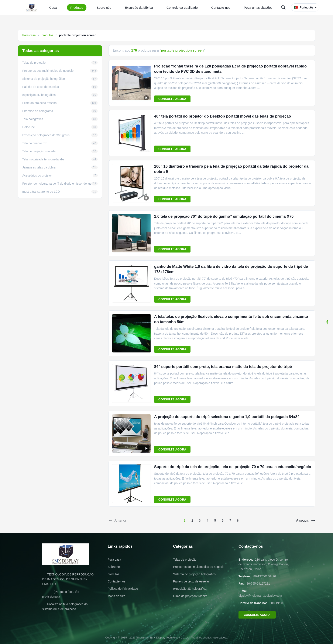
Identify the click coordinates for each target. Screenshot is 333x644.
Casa (53, 8)
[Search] (283, 7)
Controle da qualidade (182, 8)
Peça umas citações (258, 8)
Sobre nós (104, 8)
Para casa (29, 35)
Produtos (77, 8)
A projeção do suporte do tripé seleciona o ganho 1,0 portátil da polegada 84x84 (227, 417)
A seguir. (306, 521)
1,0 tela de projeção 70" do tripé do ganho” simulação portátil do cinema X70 (224, 216)
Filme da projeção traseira (190, 596)
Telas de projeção (185, 560)
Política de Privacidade (123, 589)
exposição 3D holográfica (190, 589)
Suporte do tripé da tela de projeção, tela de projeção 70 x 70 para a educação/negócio (233, 467)
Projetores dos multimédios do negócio (199, 567)
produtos (47, 35)
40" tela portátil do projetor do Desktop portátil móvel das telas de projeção (223, 116)
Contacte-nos (221, 8)
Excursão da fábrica (139, 8)
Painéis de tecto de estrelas (191, 581)
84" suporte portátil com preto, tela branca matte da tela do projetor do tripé (223, 367)
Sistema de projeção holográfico (194, 574)
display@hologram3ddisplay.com (260, 596)
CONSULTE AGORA (172, 99)
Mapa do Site (116, 596)
